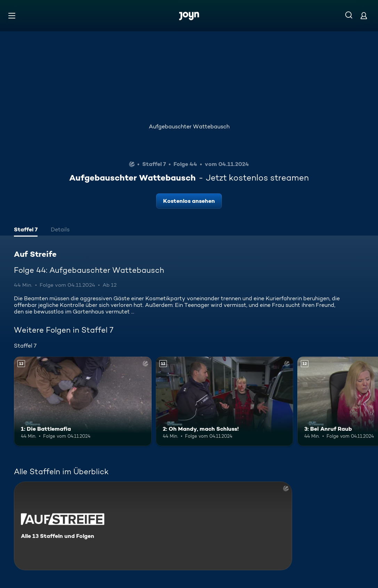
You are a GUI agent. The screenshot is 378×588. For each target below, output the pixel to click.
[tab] (26, 230)
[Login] (364, 15)
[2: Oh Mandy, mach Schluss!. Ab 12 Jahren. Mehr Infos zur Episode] (225, 401)
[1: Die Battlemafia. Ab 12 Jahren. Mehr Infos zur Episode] (83, 401)
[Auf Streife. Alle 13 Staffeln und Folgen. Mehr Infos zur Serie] (153, 526)
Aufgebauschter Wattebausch (189, 126)
